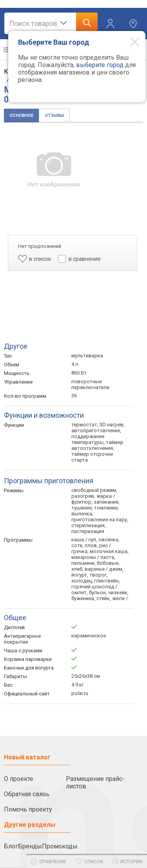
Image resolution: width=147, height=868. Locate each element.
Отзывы (54, 116)
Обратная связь (27, 794)
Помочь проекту (28, 809)
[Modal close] (129, 42)
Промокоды (60, 846)
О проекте (19, 779)
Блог (11, 846)
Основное (21, 116)
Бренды (30, 846)
